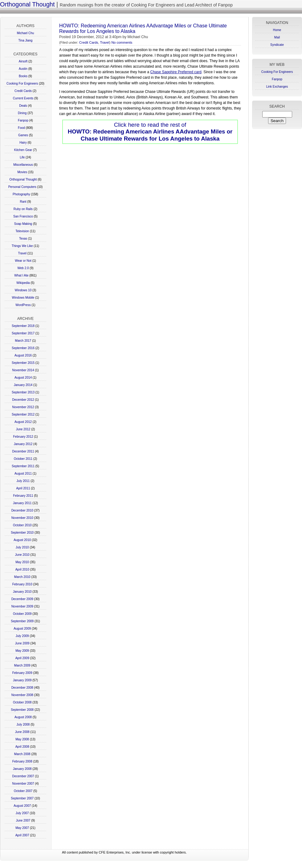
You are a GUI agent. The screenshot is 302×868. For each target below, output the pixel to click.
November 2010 (22, 518)
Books (23, 76)
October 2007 (23, 791)
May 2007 (22, 828)
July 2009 (22, 636)
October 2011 (23, 459)
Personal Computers (22, 187)
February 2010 (22, 584)
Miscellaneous (23, 165)
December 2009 (22, 599)
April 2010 (22, 569)
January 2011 (22, 503)
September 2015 (23, 363)
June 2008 (22, 732)
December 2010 (22, 510)
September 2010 (22, 533)
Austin (23, 69)
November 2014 (23, 370)
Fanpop (23, 120)
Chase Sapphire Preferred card (176, 72)
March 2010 (22, 577)
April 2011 (23, 488)
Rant (23, 202)
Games (23, 135)
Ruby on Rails (23, 209)
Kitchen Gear (23, 150)
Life (22, 157)
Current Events (23, 98)
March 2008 (22, 754)
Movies (22, 172)
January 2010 (22, 592)
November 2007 (23, 784)
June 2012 (23, 429)
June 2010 (22, 555)
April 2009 (22, 658)
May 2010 (22, 562)
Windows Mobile (23, 298)
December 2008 (22, 688)
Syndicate (277, 45)
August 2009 (22, 629)
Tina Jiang (26, 40)
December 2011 (23, 451)
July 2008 (23, 725)
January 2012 (23, 444)
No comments (122, 42)
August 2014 (23, 378)
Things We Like (22, 246)
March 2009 (22, 665)
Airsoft (23, 61)
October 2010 (22, 525)
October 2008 (22, 702)
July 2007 (22, 813)
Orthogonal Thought (27, 4)
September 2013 (23, 392)
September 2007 (22, 798)
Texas (23, 239)
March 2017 (23, 341)
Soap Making (23, 224)
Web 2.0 (23, 268)
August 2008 (23, 717)
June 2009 (22, 643)
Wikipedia (23, 283)
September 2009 (22, 621)
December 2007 (23, 776)
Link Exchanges (277, 87)
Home (277, 30)
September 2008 (22, 710)
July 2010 (22, 547)
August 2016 (23, 355)
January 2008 (22, 769)
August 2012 (23, 422)
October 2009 (22, 614)
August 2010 (22, 540)
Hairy (23, 143)
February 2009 (22, 673)
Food (21, 128)
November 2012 (23, 407)
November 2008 (22, 695)
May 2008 (22, 739)
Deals (23, 106)
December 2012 (23, 400)
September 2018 (23, 326)
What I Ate (21, 275)
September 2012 (23, 414)
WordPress (23, 305)
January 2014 (23, 385)
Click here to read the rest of (150, 132)
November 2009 (22, 606)
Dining (22, 113)
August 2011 (23, 474)
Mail (277, 37)
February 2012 (23, 437)
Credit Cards (23, 91)
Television (22, 231)
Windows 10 (23, 290)
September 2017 (23, 333)
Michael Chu (26, 33)
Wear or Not (23, 261)
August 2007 (22, 806)
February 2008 (22, 761)
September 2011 (23, 466)
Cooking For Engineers (22, 84)
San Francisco (23, 216)
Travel (22, 253)
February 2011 (23, 496)
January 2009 (22, 680)
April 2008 (22, 747)
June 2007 (23, 820)
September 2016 (23, 348)
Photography (21, 194)
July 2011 (23, 481)
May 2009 (22, 651)
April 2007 (22, 835)
